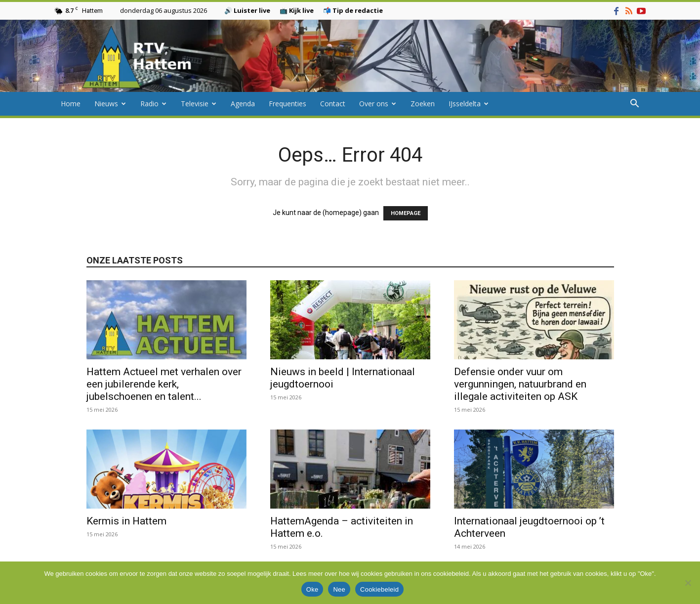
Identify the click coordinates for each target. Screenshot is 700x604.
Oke (312, 589)
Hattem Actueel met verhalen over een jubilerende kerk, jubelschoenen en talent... (164, 384)
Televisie (199, 104)
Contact (333, 104)
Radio (153, 104)
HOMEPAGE (406, 213)
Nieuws (110, 104)
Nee (339, 589)
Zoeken (423, 104)
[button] (635, 105)
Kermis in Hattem (126, 521)
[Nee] (688, 583)
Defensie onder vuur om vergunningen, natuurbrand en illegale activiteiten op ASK (520, 384)
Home (71, 104)
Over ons (378, 104)
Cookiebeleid (379, 589)
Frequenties (288, 104)
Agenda (243, 104)
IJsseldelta (469, 104)
